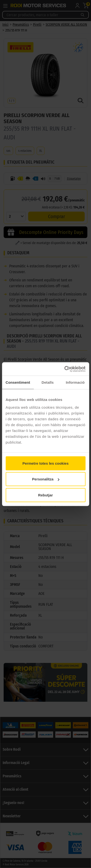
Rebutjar (45, 495)
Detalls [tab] (48, 382)
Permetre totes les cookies (45, 463)
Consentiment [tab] (18, 382)
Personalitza (46, 479)
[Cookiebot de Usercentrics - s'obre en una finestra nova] (65, 369)
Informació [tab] (75, 382)
